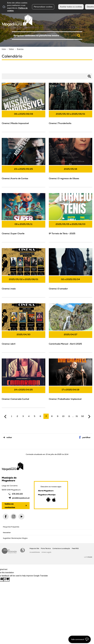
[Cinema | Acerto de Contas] (24, 162)
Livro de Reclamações (9, 551)
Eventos (20, 49)
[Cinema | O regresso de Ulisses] (71, 162)
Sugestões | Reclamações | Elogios (15, 538)
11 (69, 416)
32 (82, 416)
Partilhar (86, 437)
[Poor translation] (6, 579)
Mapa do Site (34, 548)
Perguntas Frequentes (11, 527)
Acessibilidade (23, 550)
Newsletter (7, 533)
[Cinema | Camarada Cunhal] (24, 383)
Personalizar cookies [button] (43, 7)
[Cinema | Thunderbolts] (71, 107)
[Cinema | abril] (24, 328)
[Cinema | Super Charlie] (24, 217)
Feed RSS (75, 548)
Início (4, 49)
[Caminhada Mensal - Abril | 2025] (71, 328)
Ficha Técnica (46, 548)
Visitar (11, 49)
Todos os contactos (10, 506)
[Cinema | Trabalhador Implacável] (71, 383)
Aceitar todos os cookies (71, 7)
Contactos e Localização (61, 548)
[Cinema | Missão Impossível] (24, 107)
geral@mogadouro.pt (21, 498)
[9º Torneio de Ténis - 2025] (71, 217)
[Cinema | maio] (24, 272)
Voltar (9, 437)
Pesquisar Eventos (9, 71)
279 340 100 (17, 494)
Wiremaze (88, 557)
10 (63, 416)
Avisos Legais (46, 552)
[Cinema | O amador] (71, 272)
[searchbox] (47, 36)
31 (77, 416)
